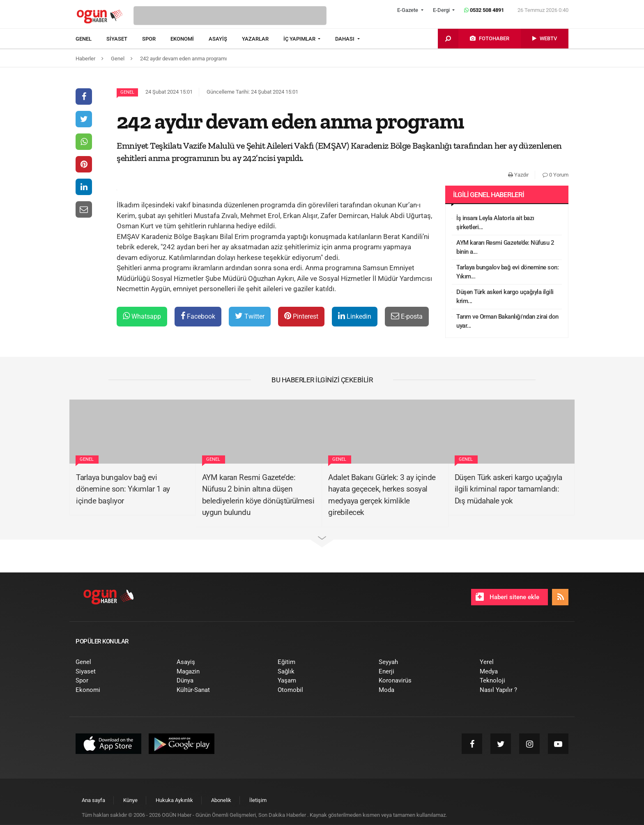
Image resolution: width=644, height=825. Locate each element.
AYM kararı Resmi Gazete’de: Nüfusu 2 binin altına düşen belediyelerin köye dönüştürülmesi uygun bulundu (258, 495)
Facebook (198, 316)
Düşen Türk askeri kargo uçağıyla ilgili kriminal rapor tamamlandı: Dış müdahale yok (508, 489)
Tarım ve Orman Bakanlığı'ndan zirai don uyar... (507, 321)
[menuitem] (91, 39)
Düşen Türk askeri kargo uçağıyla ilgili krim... (505, 297)
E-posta (407, 316)
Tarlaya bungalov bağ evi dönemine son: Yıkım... (507, 272)
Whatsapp (142, 316)
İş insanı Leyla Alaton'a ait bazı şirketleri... (495, 223)
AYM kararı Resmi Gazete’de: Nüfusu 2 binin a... (505, 247)
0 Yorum (555, 175)
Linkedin (355, 316)
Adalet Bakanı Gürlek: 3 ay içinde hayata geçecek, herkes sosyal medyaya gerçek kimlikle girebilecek (382, 495)
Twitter (250, 316)
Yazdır (518, 175)
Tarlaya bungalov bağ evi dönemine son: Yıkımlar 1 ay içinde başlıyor (123, 489)
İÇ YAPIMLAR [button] (300, 39)
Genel (127, 92)
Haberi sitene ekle (507, 597)
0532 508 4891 (484, 10)
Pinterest (301, 316)
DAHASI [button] (345, 39)
